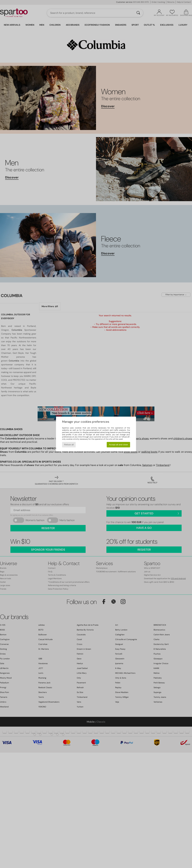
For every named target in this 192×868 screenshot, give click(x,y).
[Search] (138, 13)
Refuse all (69, 445)
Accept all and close (118, 445)
